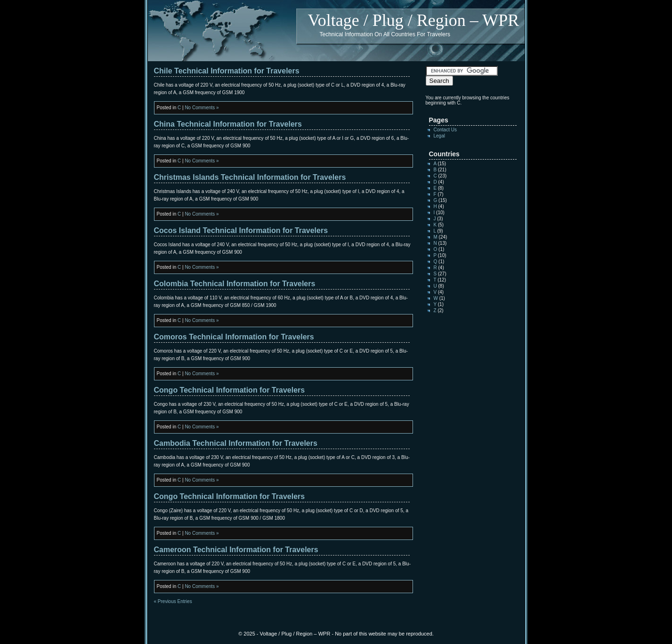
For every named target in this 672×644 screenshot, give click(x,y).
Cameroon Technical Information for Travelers (236, 550)
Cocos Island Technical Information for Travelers (241, 230)
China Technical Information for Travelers (228, 124)
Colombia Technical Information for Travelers (235, 284)
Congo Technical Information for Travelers (230, 390)
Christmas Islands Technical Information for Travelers (250, 177)
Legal (439, 136)
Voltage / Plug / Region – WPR (414, 20)
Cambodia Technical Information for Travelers (236, 443)
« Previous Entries (173, 601)
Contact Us (445, 130)
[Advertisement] (454, 465)
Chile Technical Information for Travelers (227, 71)
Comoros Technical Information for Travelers (234, 337)
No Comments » (202, 108)
